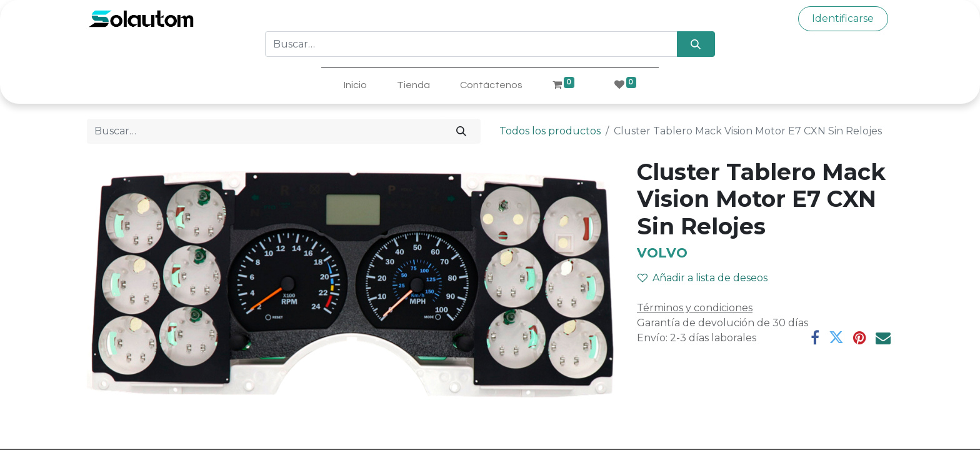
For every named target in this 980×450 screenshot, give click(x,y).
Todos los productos (550, 131)
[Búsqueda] (696, 44)
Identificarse (843, 18)
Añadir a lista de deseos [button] (702, 278)
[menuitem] (355, 85)
